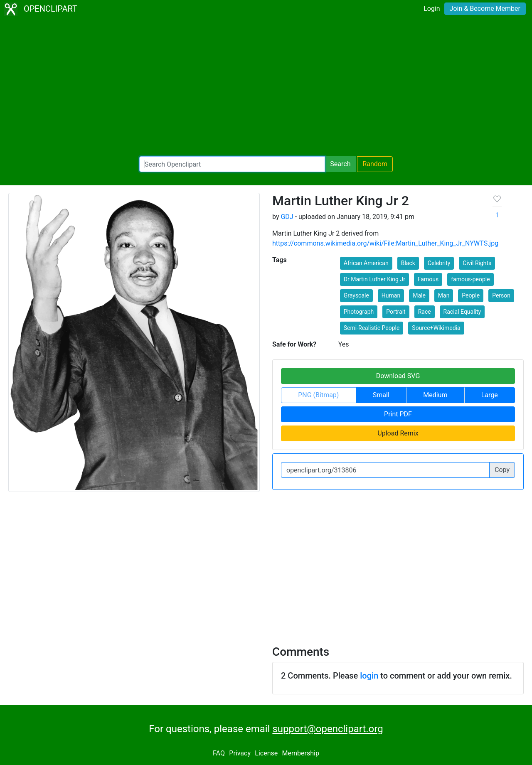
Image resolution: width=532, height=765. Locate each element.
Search (340, 164)
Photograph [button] (359, 312)
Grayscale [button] (356, 295)
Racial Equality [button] (462, 312)
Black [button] (408, 263)
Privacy (240, 753)
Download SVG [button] (398, 376)
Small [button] (381, 395)
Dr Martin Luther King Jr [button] (374, 279)
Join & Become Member (485, 9)
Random (375, 164)
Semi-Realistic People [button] (372, 328)
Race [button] (425, 312)
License (266, 753)
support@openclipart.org (328, 729)
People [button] (471, 295)
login (369, 676)
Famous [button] (428, 279)
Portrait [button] (396, 312)
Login (432, 9)
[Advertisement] (266, 87)
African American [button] (366, 263)
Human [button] (391, 295)
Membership (301, 753)
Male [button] (419, 295)
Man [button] (444, 295)
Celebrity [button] (439, 263)
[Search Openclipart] (232, 164)
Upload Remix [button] (398, 433)
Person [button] (501, 295)
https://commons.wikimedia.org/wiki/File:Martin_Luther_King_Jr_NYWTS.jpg (385, 243)
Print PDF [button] (398, 414)
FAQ (219, 753)
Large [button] (490, 395)
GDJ (287, 217)
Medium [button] (435, 395)
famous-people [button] (470, 279)
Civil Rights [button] (477, 263)
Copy (502, 470)
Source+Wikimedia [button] (436, 328)
